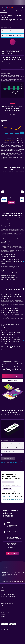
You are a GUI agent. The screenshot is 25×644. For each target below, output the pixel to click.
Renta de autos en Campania (7, 581)
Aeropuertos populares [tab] (8, 482)
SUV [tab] (20, 119)
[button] (2, 7)
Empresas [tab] (7, 68)
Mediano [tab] (10, 119)
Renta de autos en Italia (16, 580)
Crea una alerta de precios (12, 546)
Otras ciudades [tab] (6, 485)
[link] (11, 202)
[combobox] (8, 25)
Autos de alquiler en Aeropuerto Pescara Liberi (12, 500)
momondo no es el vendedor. (13, 570)
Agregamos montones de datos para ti (13, 572)
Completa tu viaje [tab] (16, 485)
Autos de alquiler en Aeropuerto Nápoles (7, 497)
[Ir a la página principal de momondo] (9, 7)
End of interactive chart (2, 94)
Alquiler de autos (7, 580)
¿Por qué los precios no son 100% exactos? (13, 575)
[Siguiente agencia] (22, 192)
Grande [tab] (15, 119)
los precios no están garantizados (12, 566)
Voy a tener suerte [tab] (7, 488)
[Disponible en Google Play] (4, 624)
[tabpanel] (12, 85)
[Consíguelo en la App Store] (12, 624)
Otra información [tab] (18, 68)
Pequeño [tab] (4, 119)
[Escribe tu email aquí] (14, 451)
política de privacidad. (13, 462)
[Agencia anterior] (3, 192)
